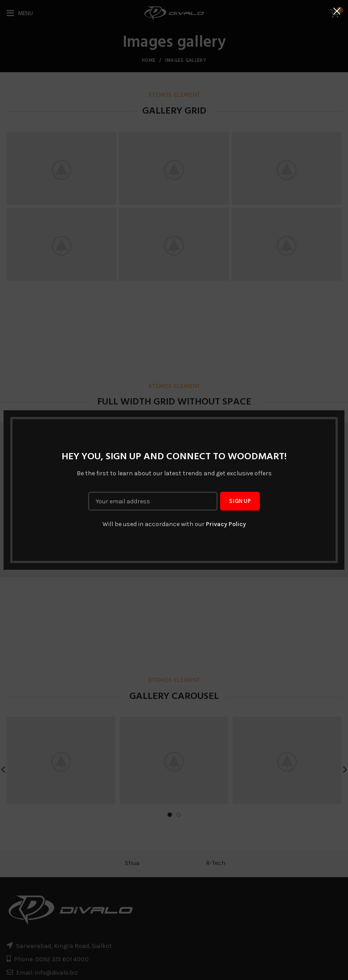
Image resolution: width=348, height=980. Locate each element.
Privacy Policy (226, 524)
